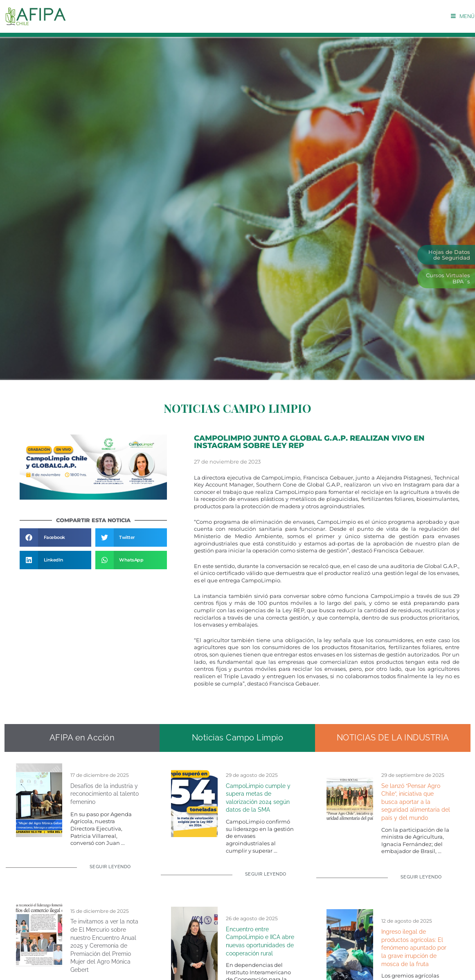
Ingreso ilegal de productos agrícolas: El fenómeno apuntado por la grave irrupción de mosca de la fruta (414, 948)
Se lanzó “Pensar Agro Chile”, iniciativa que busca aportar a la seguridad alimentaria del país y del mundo (416, 802)
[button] (55, 538)
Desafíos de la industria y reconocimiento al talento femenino (105, 794)
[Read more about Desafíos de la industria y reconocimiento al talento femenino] (105, 870)
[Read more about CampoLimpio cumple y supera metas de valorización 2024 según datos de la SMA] (261, 877)
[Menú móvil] (463, 16)
